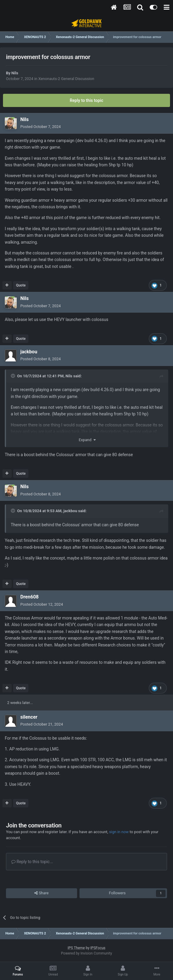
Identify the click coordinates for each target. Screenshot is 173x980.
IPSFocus (98, 948)
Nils (15, 73)
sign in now (119, 832)
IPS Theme (76, 948)
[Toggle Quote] (13, 376)
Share (41, 893)
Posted (40, 127)
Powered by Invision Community (86, 953)
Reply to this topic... (32, 862)
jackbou (70, 511)
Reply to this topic (87, 100)
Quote (21, 285)
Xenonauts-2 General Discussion (66, 79)
